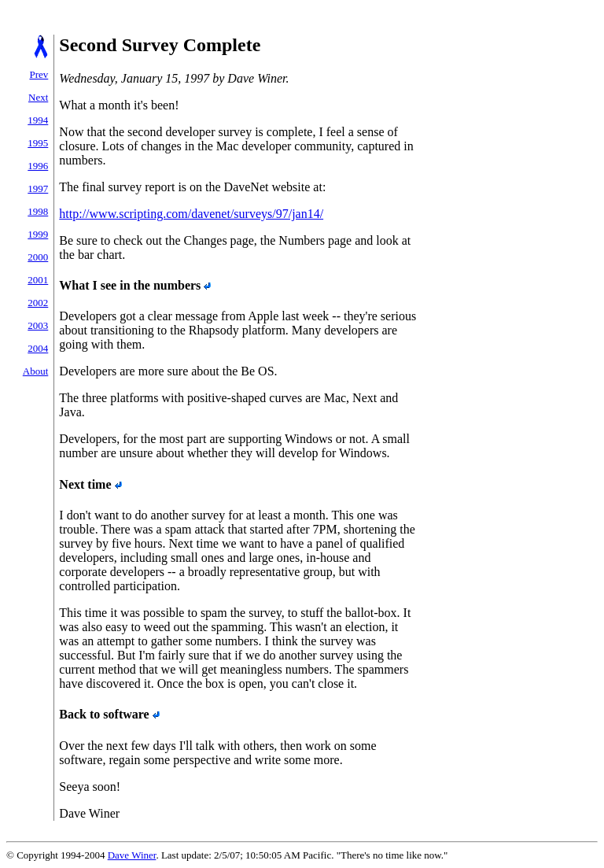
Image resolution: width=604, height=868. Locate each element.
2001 (38, 280)
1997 (38, 188)
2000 (38, 257)
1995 (38, 143)
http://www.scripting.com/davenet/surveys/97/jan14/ (191, 214)
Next (38, 97)
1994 (38, 120)
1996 (38, 166)
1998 (38, 211)
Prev (39, 74)
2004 (38, 348)
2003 (38, 325)
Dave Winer (132, 855)
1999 (38, 234)
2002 (38, 303)
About (36, 371)
